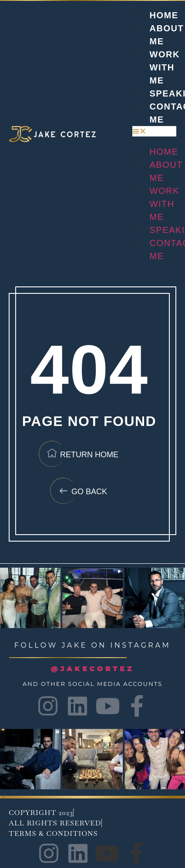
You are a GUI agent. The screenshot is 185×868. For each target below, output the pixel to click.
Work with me (165, 67)
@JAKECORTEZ (93, 669)
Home (164, 15)
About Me (166, 171)
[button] (155, 131)
